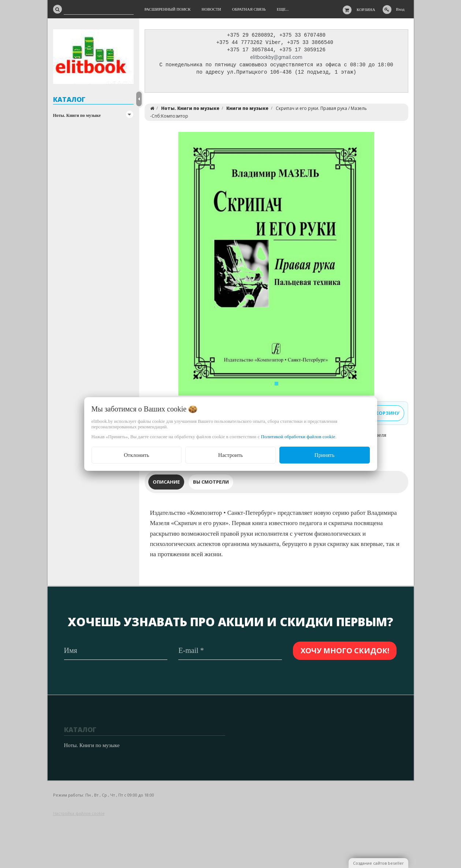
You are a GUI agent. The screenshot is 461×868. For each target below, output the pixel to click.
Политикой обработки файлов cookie (298, 437)
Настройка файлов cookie (79, 813)
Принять (325, 455)
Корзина (366, 10)
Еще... (283, 9)
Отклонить (136, 455)
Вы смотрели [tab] (211, 484)
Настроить (230, 455)
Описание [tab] (166, 484)
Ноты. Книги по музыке (77, 115)
